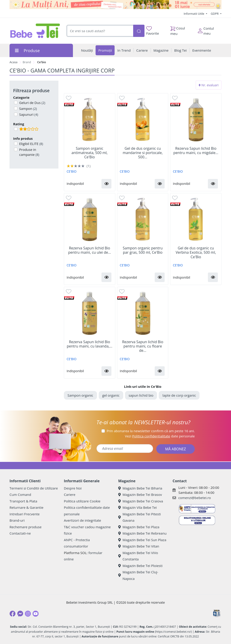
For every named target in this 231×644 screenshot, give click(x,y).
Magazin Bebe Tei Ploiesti (140, 566)
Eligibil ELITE (31, 144)
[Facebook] (12, 614)
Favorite (153, 31)
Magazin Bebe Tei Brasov (140, 494)
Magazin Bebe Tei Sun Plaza (142, 540)
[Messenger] (20, 614)
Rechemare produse (25, 527)
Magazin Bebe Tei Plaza (139, 527)
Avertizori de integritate (82, 520)
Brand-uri (17, 520)
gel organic (111, 395)
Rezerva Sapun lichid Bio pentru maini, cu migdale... (196, 151)
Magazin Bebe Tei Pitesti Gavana (140, 517)
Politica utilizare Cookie (82, 501)
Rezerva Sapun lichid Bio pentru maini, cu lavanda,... (90, 344)
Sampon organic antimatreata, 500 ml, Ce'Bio (89, 153)
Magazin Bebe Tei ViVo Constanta (138, 556)
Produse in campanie (29, 152)
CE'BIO (72, 171)
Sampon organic (80, 395)
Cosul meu (178, 30)
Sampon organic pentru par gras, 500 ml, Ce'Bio (143, 250)
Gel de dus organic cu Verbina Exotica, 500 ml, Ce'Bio (196, 253)
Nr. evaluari (209, 85)
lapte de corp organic (179, 395)
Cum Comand (20, 494)
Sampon (28, 109)
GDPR (215, 14)
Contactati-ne (20, 533)
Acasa (13, 62)
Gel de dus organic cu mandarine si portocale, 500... (143, 153)
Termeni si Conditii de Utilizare (34, 488)
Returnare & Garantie (26, 507)
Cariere (70, 494)
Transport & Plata (23, 501)
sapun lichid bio (141, 395)
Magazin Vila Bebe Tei (137, 507)
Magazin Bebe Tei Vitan (139, 546)
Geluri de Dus (32, 103)
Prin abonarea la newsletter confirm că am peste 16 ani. (151, 431)
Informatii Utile (194, 14)
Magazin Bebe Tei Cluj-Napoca (138, 575)
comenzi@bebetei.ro (195, 498)
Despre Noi (73, 488)
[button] (106, 184)
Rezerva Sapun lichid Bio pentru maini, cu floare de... (143, 346)
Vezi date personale (160, 436)
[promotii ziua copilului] (115, 5)
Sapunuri (28, 114)
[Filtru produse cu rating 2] (16, 129)
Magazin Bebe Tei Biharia (140, 488)
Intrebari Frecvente (25, 514)
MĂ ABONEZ (176, 449)
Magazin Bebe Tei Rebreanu (142, 533)
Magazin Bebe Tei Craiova (141, 501)
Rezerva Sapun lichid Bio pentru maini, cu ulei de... (90, 250)
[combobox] (100, 31)
